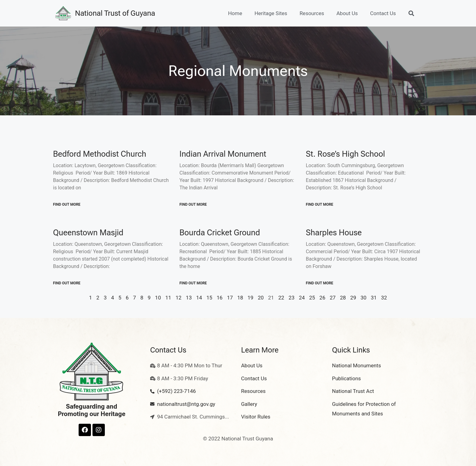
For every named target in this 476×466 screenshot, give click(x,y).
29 (353, 298)
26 (322, 298)
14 (199, 298)
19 (250, 298)
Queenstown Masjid (88, 233)
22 (281, 298)
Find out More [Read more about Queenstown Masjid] (67, 283)
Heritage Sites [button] (271, 13)
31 (374, 298)
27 (332, 298)
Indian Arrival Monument (223, 154)
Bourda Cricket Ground (220, 233)
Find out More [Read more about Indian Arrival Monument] (193, 204)
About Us (347, 13)
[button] (411, 13)
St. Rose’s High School (345, 154)
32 (384, 298)
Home (235, 13)
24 (302, 298)
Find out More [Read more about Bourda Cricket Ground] (193, 283)
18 (240, 298)
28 (343, 298)
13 (189, 298)
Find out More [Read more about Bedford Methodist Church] (67, 204)
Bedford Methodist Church (100, 154)
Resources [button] (312, 13)
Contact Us (383, 13)
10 (158, 298)
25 (312, 298)
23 (291, 298)
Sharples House (334, 233)
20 (261, 298)
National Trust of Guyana (115, 13)
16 (220, 298)
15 (209, 298)
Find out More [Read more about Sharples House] (320, 283)
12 (179, 298)
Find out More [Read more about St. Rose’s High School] (320, 204)
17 (230, 298)
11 (168, 298)
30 (363, 298)
